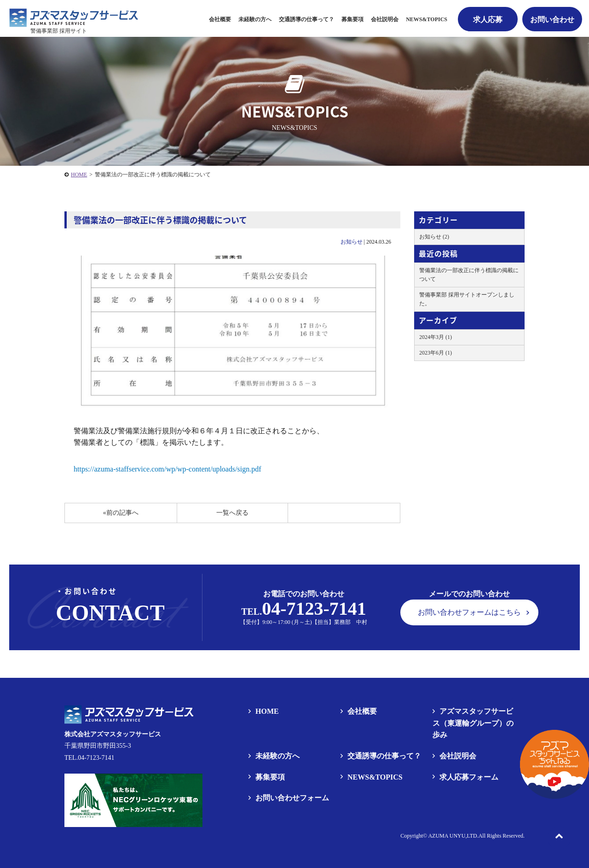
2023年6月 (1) (436, 353)
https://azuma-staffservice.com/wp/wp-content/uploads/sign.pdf (167, 469)
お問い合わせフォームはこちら (469, 612)
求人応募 (488, 20)
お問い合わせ (552, 20)
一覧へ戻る (232, 513)
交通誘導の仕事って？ (306, 19)
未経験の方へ (255, 19)
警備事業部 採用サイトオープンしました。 (467, 299)
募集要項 (270, 777)
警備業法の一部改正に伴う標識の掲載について (469, 275)
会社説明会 (385, 19)
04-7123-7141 (314, 609)
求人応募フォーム (469, 777)
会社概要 (220, 19)
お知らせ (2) (434, 237)
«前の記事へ (121, 513)
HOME (79, 175)
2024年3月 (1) (436, 337)
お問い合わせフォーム (292, 798)
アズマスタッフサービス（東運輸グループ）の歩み (473, 723)
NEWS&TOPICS (427, 19)
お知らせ (352, 242)
